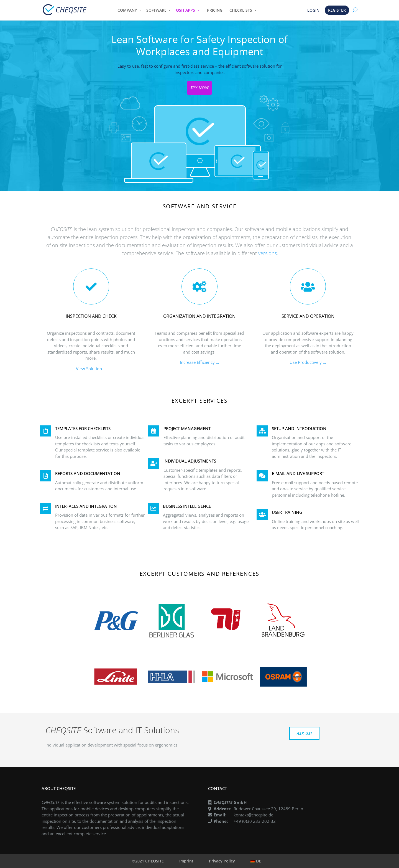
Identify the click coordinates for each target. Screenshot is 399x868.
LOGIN (313, 10)
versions (268, 253)
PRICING (215, 10)
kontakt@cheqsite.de (253, 815)
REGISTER (337, 10)
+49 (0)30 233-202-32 (255, 821)
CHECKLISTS (241, 10)
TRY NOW (200, 88)
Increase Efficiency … (199, 362)
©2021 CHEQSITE (148, 861)
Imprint (186, 861)
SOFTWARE (156, 10)
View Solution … (91, 369)
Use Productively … (308, 362)
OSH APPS (186, 10)
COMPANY (127, 10)
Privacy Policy (222, 861)
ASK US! (304, 733)
